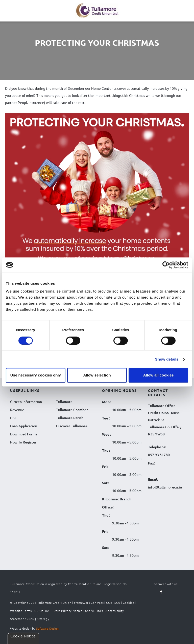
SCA (117, 603)
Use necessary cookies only (36, 375)
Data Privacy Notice (68, 611)
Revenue (17, 410)
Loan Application (24, 426)
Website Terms (21, 611)
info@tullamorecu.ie (165, 487)
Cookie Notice (23, 636)
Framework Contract (89, 603)
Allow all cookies (159, 375)
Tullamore (64, 402)
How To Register (23, 442)
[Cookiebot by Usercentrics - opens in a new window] (166, 265)
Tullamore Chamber (72, 410)
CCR (109, 603)
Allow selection (97, 375)
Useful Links (94, 611)
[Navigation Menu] (10, 15)
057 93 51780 (159, 455)
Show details (167, 359)
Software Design (47, 628)
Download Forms (24, 434)
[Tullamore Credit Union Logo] (94, 10)
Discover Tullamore (72, 426)
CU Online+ (43, 611)
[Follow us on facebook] (161, 592)
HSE (13, 418)
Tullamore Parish (70, 418)
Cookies (128, 603)
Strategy (43, 619)
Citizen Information (26, 402)
